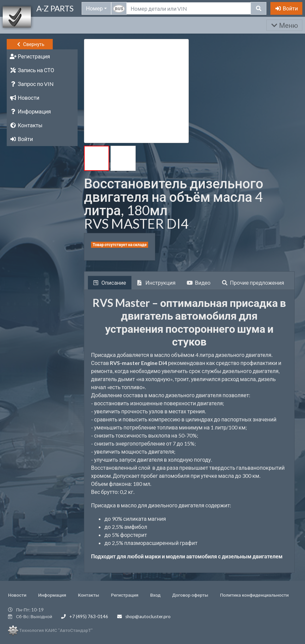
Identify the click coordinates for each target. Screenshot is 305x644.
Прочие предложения (253, 283)
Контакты (89, 595)
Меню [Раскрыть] (284, 25)
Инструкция (156, 283)
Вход (155, 595)
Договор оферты (190, 595)
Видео (199, 283)
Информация (52, 595)
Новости (17, 595)
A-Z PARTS (55, 8)
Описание (110, 283)
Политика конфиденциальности (254, 595)
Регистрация (125, 595)
